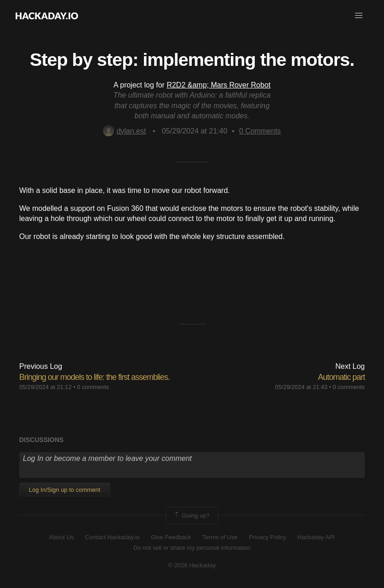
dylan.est (124, 131)
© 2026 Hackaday (192, 565)
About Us (61, 537)
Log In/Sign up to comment (65, 490)
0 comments (93, 387)
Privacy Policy (267, 537)
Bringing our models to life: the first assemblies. (95, 377)
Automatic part (341, 377)
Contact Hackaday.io (112, 537)
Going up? (191, 516)
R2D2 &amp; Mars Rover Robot (218, 85)
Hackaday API (316, 537)
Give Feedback (171, 537)
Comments (260, 131)
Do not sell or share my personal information (192, 548)
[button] (359, 16)
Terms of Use (220, 537)
